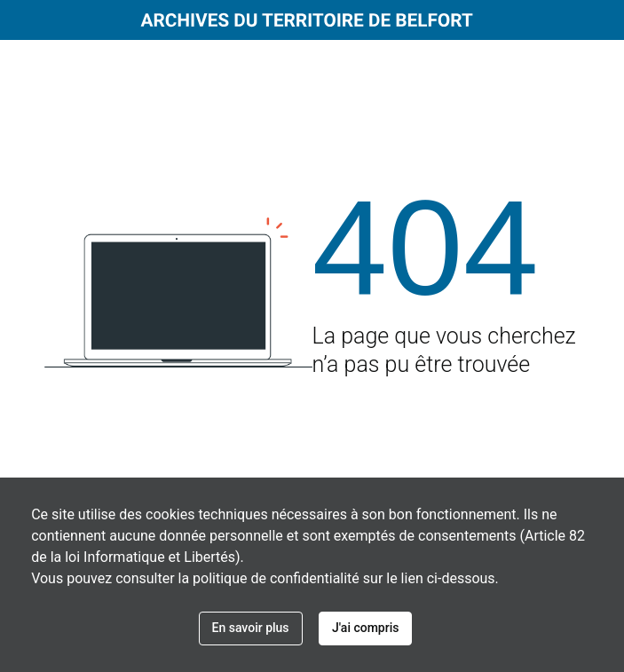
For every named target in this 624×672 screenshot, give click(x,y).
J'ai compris (365, 628)
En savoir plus (251, 628)
